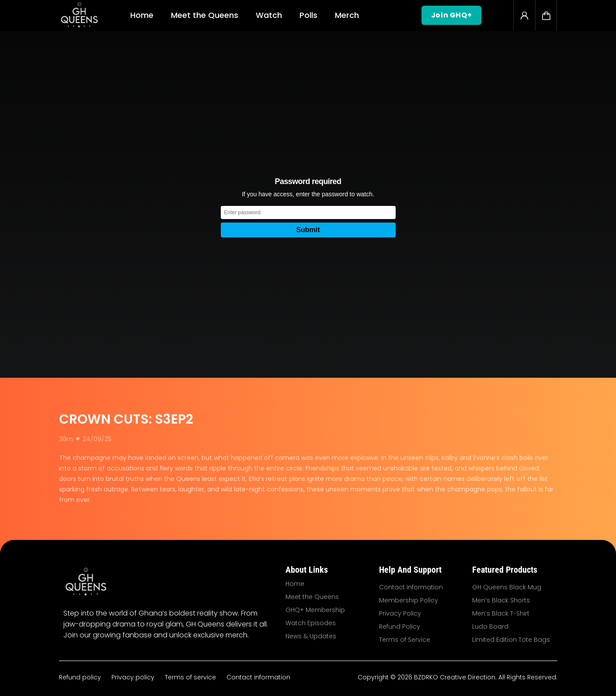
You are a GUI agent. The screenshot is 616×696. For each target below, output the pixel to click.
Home (142, 15)
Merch (347, 15)
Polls (308, 15)
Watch (269, 15)
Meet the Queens (205, 15)
